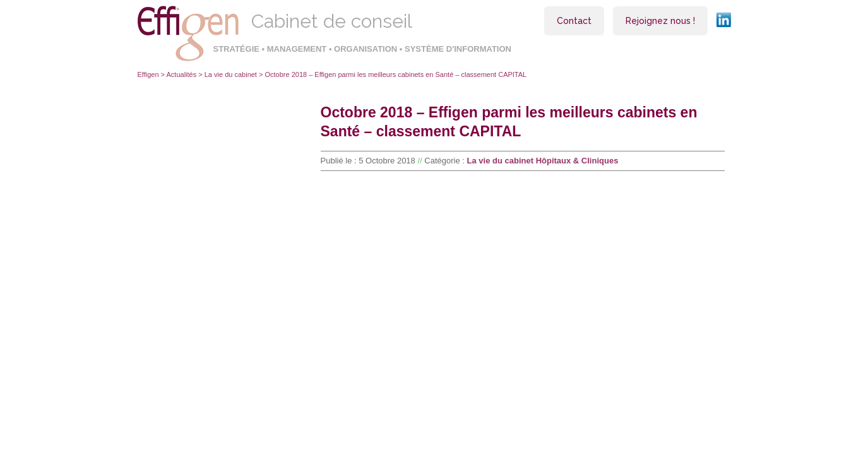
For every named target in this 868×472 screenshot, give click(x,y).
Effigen (148, 74)
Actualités (182, 74)
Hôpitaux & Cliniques (577, 161)
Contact (574, 21)
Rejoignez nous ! (660, 21)
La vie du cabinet (231, 74)
